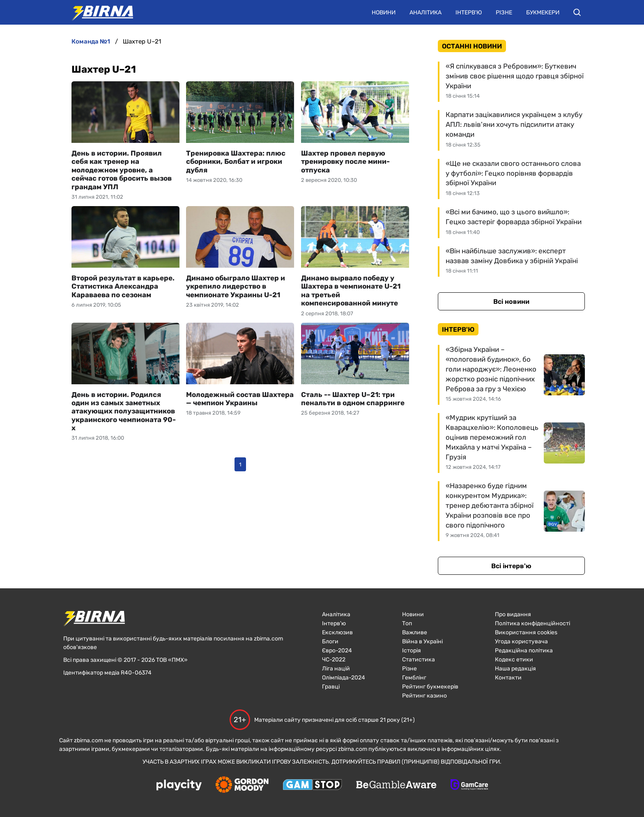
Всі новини (511, 302)
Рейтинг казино (424, 696)
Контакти (508, 678)
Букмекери (543, 13)
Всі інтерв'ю (511, 566)
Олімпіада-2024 (344, 678)
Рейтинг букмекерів (430, 687)
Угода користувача (521, 641)
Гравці (331, 687)
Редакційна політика (524, 651)
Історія (412, 651)
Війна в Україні (422, 641)
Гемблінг (414, 678)
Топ (407, 623)
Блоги (330, 641)
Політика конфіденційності (532, 623)
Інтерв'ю (469, 13)
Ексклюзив (337, 632)
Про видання (513, 614)
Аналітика (425, 13)
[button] (577, 12)
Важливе (415, 632)
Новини (384, 13)
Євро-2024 (337, 651)
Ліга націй (336, 669)
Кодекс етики (514, 660)
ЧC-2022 (334, 660)
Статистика (419, 660)
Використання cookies (526, 632)
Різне (504, 13)
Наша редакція (515, 669)
